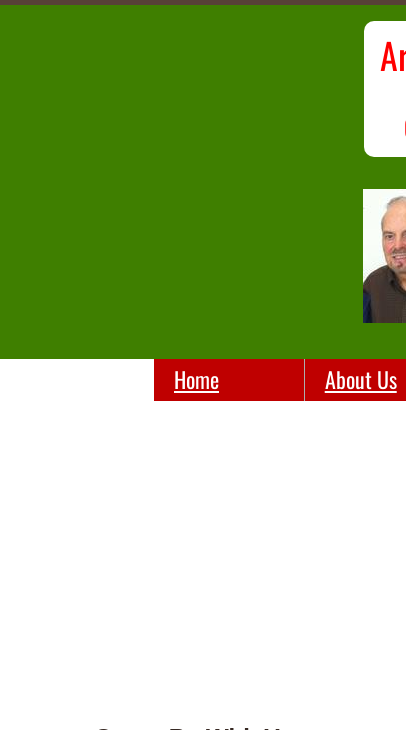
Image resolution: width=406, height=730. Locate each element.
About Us (361, 379)
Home (196, 379)
